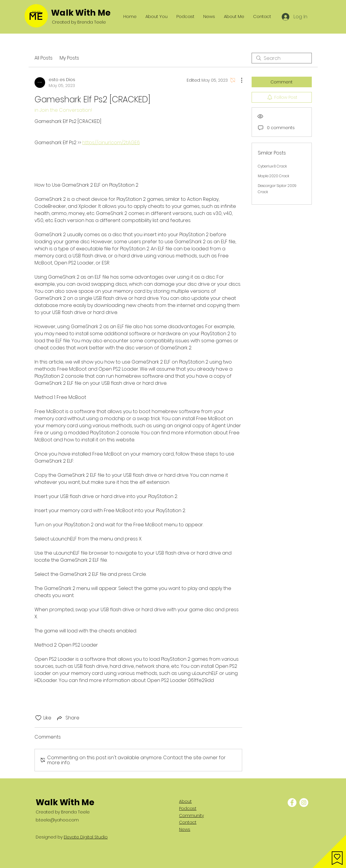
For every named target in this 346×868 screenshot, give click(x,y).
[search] (282, 58)
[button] (329, 851)
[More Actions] (239, 80)
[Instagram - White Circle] (304, 803)
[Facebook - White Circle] (292, 803)
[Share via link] (68, 718)
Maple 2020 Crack (273, 176)
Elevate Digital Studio (86, 837)
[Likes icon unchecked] (38, 718)
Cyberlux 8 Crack (272, 166)
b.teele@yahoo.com (57, 820)
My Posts (69, 58)
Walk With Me (81, 13)
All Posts (44, 58)
